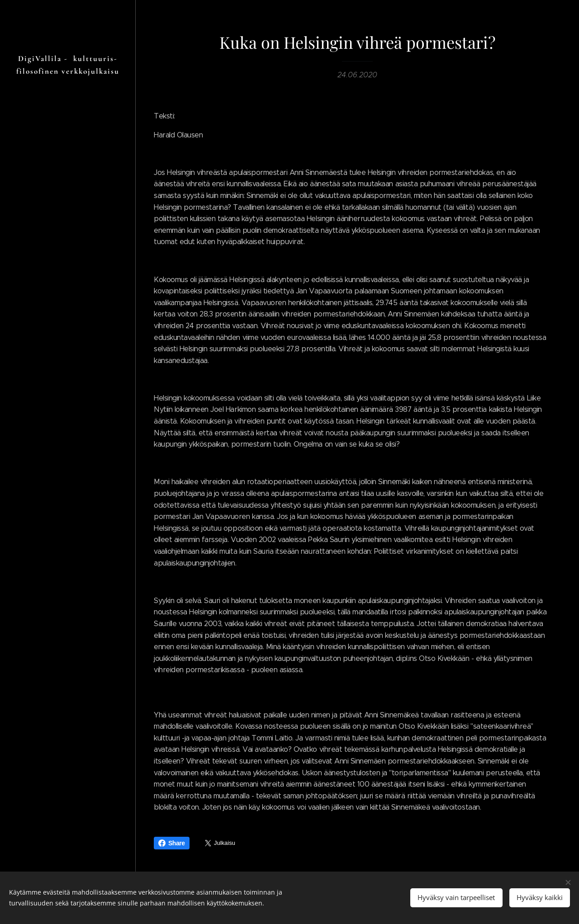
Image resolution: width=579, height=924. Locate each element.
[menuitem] (68, 488)
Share (172, 843)
